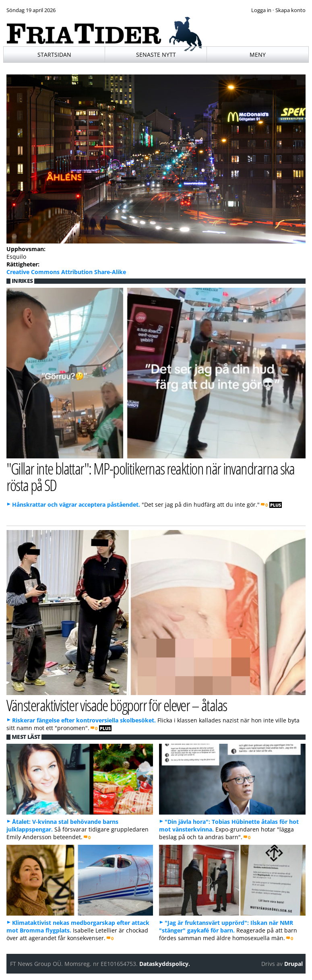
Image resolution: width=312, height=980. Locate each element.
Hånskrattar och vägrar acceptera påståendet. (76, 504)
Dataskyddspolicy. (165, 964)
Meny (258, 55)
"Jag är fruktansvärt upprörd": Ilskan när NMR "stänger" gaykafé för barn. (226, 926)
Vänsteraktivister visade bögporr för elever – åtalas (117, 705)
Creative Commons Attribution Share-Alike (66, 272)
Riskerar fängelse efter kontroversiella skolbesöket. (84, 720)
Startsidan (54, 55)
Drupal (293, 964)
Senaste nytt (156, 55)
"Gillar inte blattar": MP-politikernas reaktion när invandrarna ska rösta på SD (151, 477)
